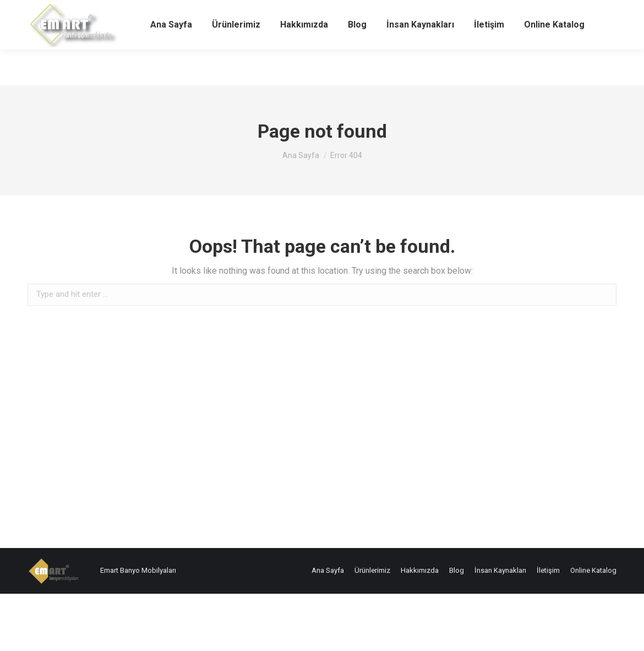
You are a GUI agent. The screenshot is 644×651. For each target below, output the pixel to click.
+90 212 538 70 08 (59, 18)
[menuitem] (171, 61)
